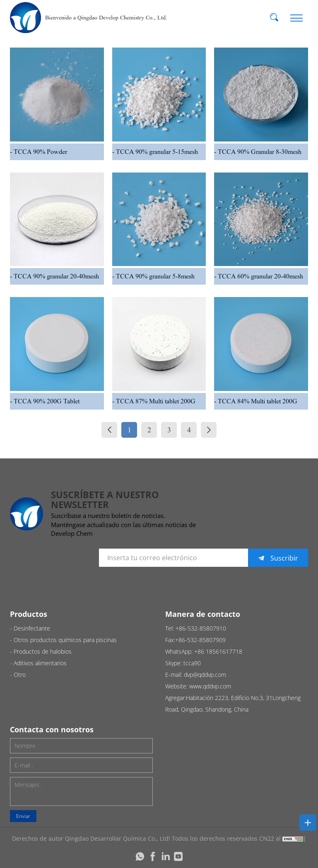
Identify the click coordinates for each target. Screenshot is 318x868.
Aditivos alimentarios (40, 663)
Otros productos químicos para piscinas (65, 640)
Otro (20, 675)
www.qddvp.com (210, 686)
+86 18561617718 (218, 651)
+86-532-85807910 (201, 628)
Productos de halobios (43, 651)
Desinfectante (32, 628)
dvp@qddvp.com (205, 675)
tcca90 (192, 663)
